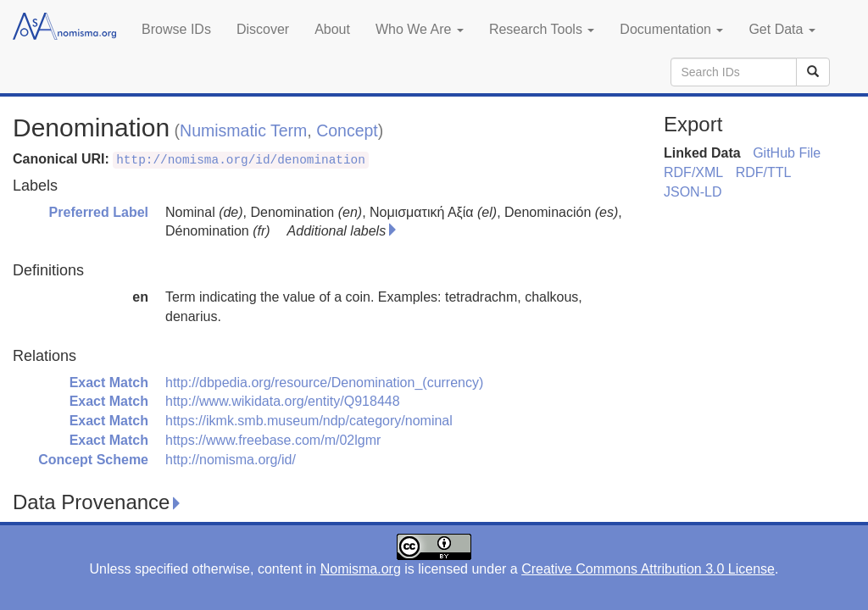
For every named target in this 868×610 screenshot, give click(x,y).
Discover (263, 29)
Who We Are (420, 29)
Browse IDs (176, 29)
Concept (347, 130)
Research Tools (542, 29)
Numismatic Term (243, 130)
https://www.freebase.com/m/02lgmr (273, 440)
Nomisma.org (361, 569)
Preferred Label (99, 212)
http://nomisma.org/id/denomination (241, 160)
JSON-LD (693, 192)
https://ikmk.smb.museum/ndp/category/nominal (309, 421)
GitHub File (787, 153)
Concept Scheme (93, 460)
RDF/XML (693, 172)
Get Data (782, 29)
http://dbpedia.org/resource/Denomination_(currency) (324, 383)
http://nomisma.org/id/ (231, 460)
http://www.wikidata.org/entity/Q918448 (283, 401)
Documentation (671, 29)
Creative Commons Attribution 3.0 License (648, 569)
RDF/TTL (764, 172)
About (332, 29)
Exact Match (109, 383)
